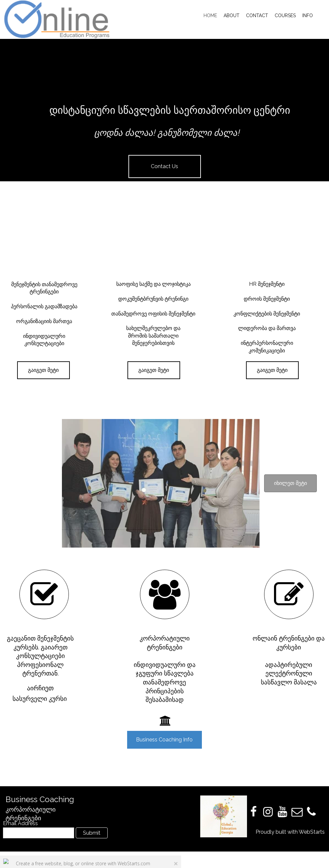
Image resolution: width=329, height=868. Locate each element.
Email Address (20, 823)
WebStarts (312, 832)
